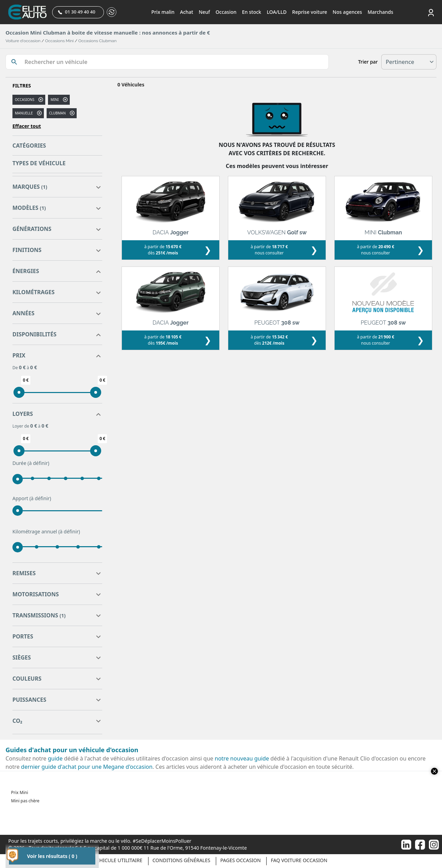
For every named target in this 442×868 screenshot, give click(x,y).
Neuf (204, 12)
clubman (57, 113)
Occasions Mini (60, 41)
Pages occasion (241, 860)
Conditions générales (181, 860)
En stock (252, 12)
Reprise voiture (310, 12)
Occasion (226, 12)
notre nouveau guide (242, 758)
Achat (186, 12)
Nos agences (347, 12)
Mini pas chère (25, 801)
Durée (31, 463)
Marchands (380, 12)
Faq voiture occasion (299, 860)
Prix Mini (20, 792)
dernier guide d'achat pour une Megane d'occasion (87, 767)
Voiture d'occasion (23, 41)
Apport (32, 498)
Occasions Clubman (98, 41)
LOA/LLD (277, 12)
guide (55, 758)
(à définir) (39, 463)
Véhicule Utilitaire (118, 860)
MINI (54, 100)
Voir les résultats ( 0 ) (52, 856)
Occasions (25, 100)
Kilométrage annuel (46, 532)
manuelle (24, 113)
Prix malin (163, 12)
